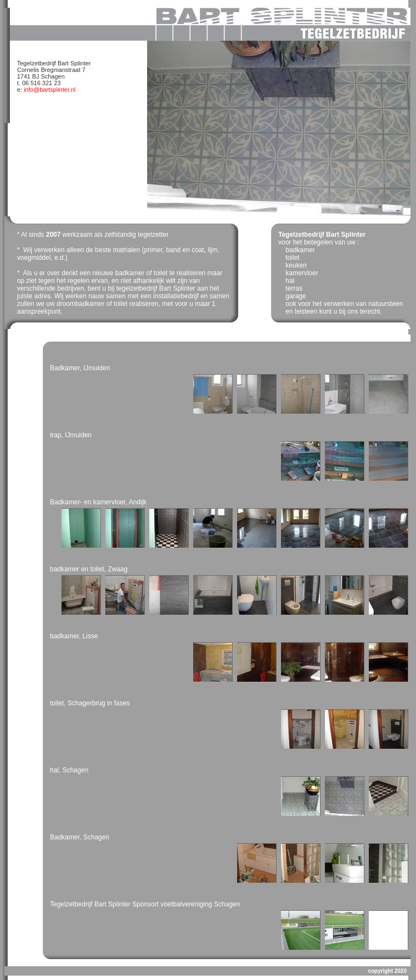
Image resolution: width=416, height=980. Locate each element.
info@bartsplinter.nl (49, 90)
